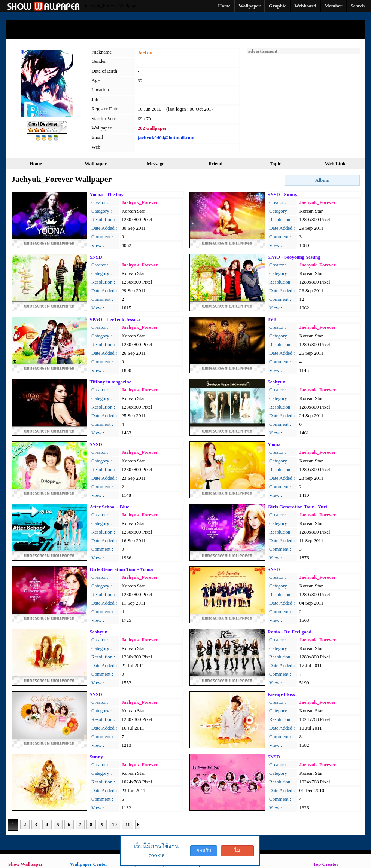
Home (36, 164)
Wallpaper (96, 164)
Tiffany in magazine (111, 382)
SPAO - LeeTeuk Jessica (115, 319)
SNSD (96, 257)
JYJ (272, 319)
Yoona (274, 444)
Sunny (96, 757)
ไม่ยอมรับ (237, 852)
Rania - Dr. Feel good (290, 632)
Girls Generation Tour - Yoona (121, 569)
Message (156, 164)
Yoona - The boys (108, 194)
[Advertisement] (304, 101)
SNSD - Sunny (283, 194)
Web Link (335, 164)
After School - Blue (110, 507)
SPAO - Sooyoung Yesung (294, 257)
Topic (275, 164)
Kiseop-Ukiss (281, 694)
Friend (216, 164)
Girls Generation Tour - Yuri (297, 507)
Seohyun (277, 382)
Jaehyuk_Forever (140, 202)
